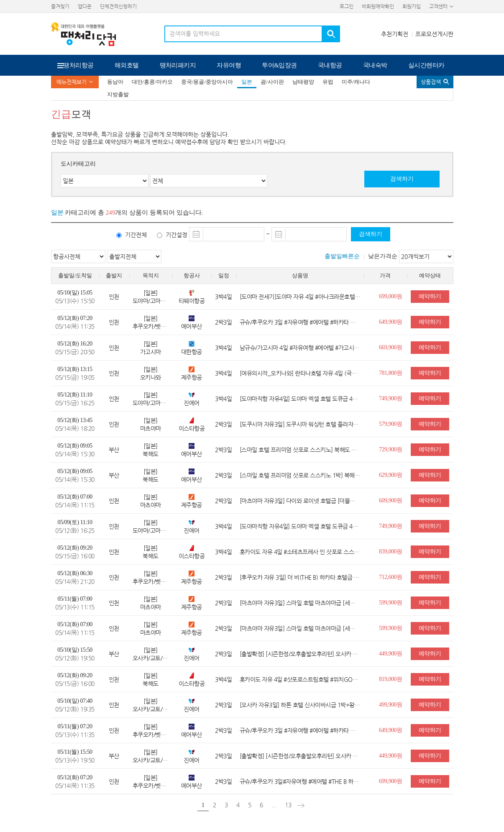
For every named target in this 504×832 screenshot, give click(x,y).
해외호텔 (127, 65)
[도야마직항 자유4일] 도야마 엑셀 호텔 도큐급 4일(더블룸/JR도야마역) (300, 399)
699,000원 (391, 296)
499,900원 (391, 705)
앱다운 (85, 6)
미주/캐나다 (356, 82)
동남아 (115, 82)
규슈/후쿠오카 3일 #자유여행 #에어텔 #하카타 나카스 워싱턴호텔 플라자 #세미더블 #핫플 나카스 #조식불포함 (300, 322)
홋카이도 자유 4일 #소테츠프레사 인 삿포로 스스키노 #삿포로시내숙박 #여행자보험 (300, 552)
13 (288, 805)
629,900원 (391, 475)
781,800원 (391, 373)
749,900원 (391, 398)
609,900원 (391, 500)
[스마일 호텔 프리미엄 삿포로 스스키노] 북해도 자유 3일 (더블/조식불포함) (300, 450)
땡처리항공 (78, 65)
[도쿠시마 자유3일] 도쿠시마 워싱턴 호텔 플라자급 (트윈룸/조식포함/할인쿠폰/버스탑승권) (300, 424)
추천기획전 (395, 34)
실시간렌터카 (426, 65)
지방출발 (118, 94)
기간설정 (177, 235)
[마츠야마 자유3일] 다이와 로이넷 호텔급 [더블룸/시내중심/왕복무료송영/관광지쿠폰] (300, 501)
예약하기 (430, 296)
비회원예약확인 (378, 6)
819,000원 (391, 679)
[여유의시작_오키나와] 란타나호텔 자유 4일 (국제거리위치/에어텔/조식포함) (300, 373)
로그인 (347, 6)
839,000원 (391, 552)
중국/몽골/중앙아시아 (207, 82)
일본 (247, 82)
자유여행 (229, 65)
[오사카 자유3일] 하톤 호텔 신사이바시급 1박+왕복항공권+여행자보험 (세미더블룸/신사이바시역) (300, 705)
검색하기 (402, 179)
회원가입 (412, 6)
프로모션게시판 (434, 34)
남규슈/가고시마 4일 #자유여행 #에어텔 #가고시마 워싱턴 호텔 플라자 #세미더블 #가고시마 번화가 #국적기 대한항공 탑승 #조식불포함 (300, 348)
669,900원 (391, 347)
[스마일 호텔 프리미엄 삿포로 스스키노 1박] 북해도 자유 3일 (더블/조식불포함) (300, 475)
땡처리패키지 (178, 65)
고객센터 (438, 6)
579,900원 (391, 424)
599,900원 (391, 603)
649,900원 (391, 322)
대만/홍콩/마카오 (152, 82)
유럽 (328, 82)
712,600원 (391, 577)
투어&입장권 (279, 65)
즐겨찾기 (60, 6)
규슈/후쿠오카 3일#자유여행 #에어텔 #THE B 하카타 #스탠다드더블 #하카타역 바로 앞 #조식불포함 (300, 781)
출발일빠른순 (342, 256)
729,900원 (391, 449)
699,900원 (391, 781)
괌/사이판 (272, 82)
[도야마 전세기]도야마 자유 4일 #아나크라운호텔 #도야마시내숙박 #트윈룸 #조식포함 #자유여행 (300, 297)
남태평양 (303, 82)
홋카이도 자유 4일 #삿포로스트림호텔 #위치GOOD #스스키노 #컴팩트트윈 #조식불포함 (300, 679)
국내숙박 (375, 65)
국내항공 (330, 65)
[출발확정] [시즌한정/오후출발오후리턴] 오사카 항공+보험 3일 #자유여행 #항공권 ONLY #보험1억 (300, 654)
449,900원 (391, 654)
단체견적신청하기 (118, 6)
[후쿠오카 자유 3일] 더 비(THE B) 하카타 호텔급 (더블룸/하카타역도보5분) (300, 577)
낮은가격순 (383, 256)
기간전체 (136, 235)
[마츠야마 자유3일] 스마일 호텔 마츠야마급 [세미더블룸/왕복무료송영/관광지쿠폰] (300, 603)
